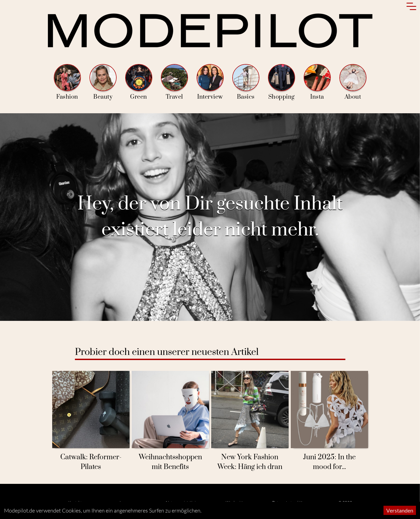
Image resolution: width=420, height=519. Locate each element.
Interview (210, 82)
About (353, 82)
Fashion (67, 82)
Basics (246, 82)
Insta (317, 82)
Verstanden (400, 510)
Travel (174, 82)
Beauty (103, 82)
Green (139, 82)
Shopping (282, 82)
